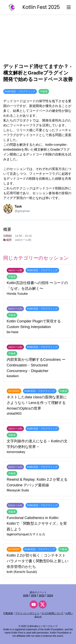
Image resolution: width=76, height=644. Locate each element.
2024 (50, 595)
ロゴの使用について (52, 613)
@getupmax (22, 211)
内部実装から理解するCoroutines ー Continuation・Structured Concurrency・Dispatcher (36, 365)
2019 (33, 595)
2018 (26, 595)
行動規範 (8, 613)
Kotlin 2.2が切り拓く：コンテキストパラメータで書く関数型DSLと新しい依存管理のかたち (38, 561)
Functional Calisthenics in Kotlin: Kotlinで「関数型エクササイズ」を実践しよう (37, 523)
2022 (42, 595)
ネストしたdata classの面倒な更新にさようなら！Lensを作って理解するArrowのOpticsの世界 (37, 403)
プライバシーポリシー (27, 613)
